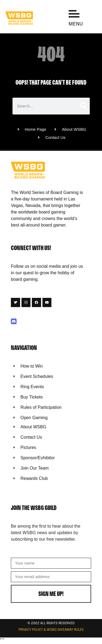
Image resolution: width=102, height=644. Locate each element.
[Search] (83, 106)
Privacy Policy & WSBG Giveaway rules (51, 630)
